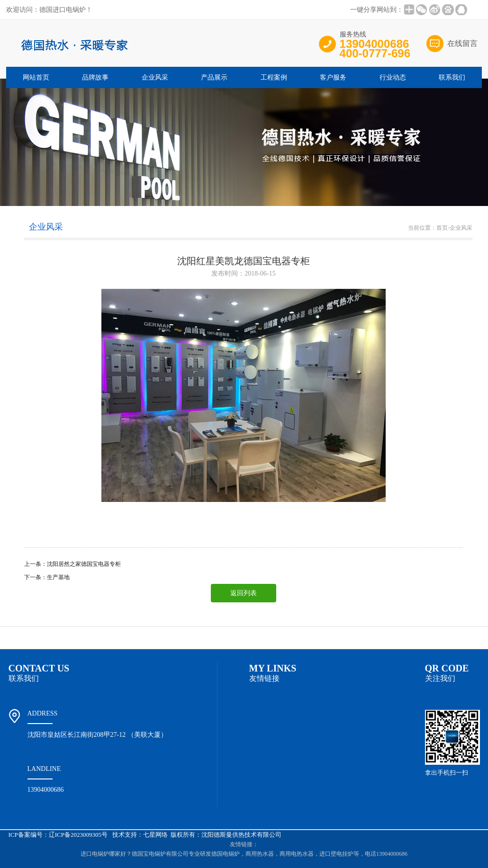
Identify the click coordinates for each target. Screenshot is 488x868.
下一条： (36, 577)
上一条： (36, 564)
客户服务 (333, 77)
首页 (442, 228)
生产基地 (58, 577)
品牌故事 (95, 77)
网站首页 (36, 77)
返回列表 (244, 593)
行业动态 (393, 77)
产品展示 (214, 77)
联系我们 (452, 77)
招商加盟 (298, 638)
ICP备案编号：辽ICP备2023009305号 (58, 835)
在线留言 (462, 43)
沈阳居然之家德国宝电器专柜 (84, 564)
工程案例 (274, 77)
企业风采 (155, 77)
